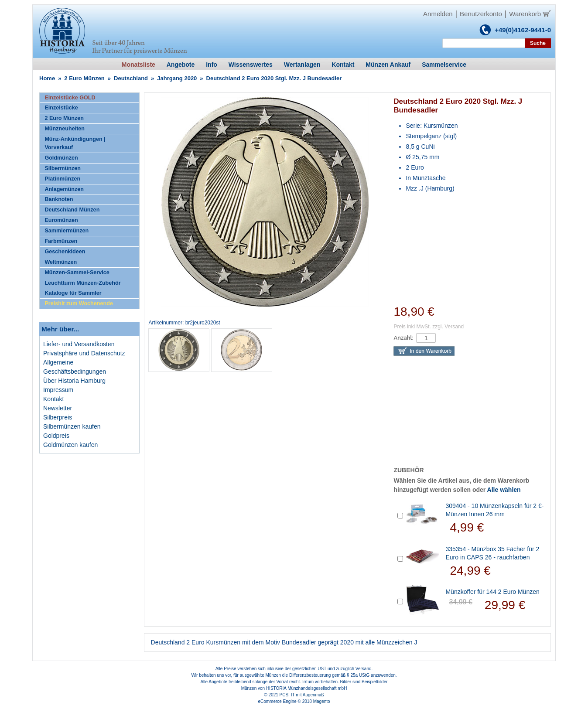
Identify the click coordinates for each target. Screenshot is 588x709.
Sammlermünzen (67, 231)
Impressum (58, 390)
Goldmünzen (61, 158)
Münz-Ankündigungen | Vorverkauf (75, 143)
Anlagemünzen (64, 189)
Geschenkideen (65, 252)
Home (47, 78)
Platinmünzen (62, 179)
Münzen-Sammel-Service (77, 273)
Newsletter (58, 408)
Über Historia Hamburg (74, 381)
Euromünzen (61, 220)
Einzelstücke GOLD (70, 98)
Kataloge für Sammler (73, 293)
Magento (322, 701)
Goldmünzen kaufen (70, 445)
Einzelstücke (61, 108)
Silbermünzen (63, 168)
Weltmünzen (61, 262)
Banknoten (59, 199)
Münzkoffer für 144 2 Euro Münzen (492, 592)
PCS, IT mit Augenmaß (302, 695)
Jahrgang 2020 (177, 78)
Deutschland (131, 78)
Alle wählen (504, 490)
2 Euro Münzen (84, 78)
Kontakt (53, 399)
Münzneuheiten (65, 129)
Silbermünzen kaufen (72, 426)
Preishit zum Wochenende (79, 303)
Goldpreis (56, 436)
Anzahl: (403, 338)
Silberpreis (58, 417)
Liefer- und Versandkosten (79, 344)
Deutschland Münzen (72, 210)
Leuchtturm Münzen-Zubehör (82, 283)
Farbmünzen (61, 241)
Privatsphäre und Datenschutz (84, 353)
